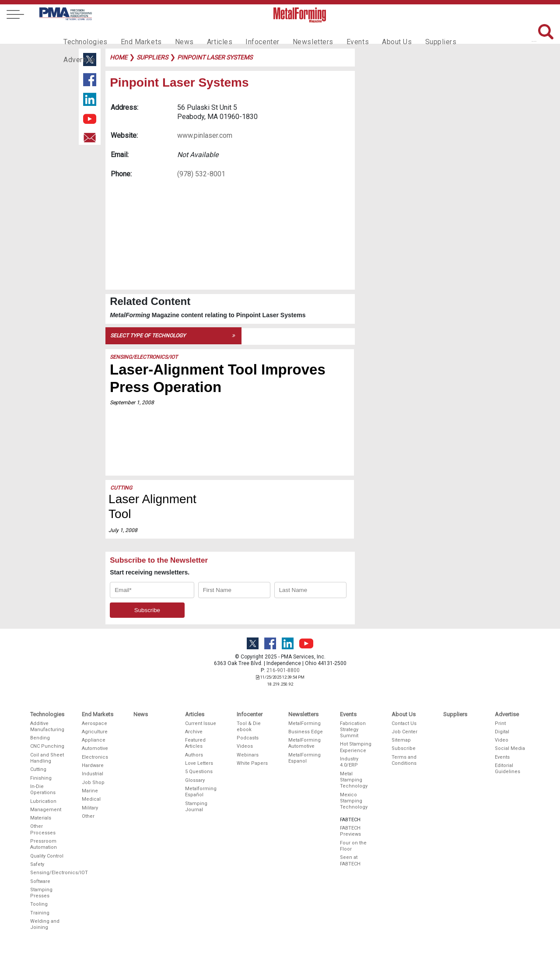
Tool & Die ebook (249, 727)
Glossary (195, 780)
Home (119, 57)
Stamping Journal (196, 807)
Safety (37, 864)
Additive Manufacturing (47, 727)
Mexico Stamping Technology (354, 801)
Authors (194, 755)
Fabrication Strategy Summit (353, 730)
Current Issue (201, 723)
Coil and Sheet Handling (47, 758)
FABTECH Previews (350, 831)
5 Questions (199, 772)
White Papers (252, 763)
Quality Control (47, 856)
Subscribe (404, 748)
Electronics (95, 757)
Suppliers (413, 33)
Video (502, 740)
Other (88, 816)
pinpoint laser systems (215, 57)
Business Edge (306, 732)
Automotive (95, 748)
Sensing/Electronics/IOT (144, 357)
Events (336, 33)
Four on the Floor (353, 846)
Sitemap (401, 740)
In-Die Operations (43, 790)
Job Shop (93, 783)
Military (90, 808)
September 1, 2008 (132, 403)
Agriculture (95, 732)
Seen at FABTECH (350, 860)
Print (500, 723)
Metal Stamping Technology (354, 780)
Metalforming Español (201, 792)
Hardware (93, 765)
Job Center (404, 732)
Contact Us (404, 723)
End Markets (135, 33)
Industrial (93, 774)
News (175, 33)
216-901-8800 (283, 670)
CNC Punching (47, 746)
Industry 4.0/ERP (349, 762)
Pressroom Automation (44, 844)
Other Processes (43, 829)
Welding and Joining (45, 924)
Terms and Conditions (404, 760)
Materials (41, 818)
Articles (207, 33)
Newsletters (294, 33)
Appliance (94, 740)
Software (40, 881)
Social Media (510, 748)
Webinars (248, 755)
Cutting (121, 488)
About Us (372, 33)
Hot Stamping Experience (356, 747)
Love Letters (199, 763)
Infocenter (248, 33)
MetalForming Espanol (304, 758)
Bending (40, 738)
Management (46, 810)
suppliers (152, 57)
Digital (502, 732)
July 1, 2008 (123, 530)
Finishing (41, 778)
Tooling (39, 904)
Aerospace (94, 723)
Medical (91, 799)
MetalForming (304, 723)
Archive (194, 732)
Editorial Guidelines (507, 769)
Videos (245, 746)
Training (40, 913)
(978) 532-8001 (201, 174)
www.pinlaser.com (205, 135)
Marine (90, 791)
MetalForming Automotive (304, 743)
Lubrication (43, 801)
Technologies (83, 33)
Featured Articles (195, 743)
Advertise (455, 33)
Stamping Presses (41, 893)
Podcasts (248, 738)
